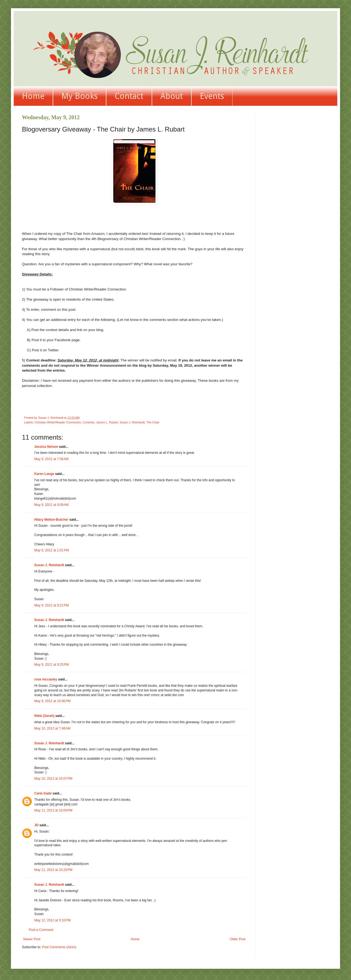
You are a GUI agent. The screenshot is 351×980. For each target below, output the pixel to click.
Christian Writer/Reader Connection (58, 422)
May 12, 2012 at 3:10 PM (52, 920)
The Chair (153, 422)
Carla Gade (43, 793)
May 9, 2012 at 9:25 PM (52, 665)
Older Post (238, 939)
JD (36, 825)
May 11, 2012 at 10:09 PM (53, 810)
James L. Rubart (107, 422)
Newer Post (32, 939)
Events (212, 96)
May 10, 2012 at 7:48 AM (52, 728)
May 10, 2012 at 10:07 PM (53, 779)
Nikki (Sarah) (44, 716)
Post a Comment (41, 930)
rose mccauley (46, 679)
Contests (89, 422)
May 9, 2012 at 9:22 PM (52, 605)
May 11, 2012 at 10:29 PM (53, 870)
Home (33, 96)
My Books (80, 96)
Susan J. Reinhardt (132, 422)
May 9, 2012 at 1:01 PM (52, 550)
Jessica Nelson (46, 447)
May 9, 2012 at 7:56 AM (51, 459)
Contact (129, 96)
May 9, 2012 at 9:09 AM (51, 505)
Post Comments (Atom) (59, 947)
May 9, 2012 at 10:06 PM (52, 701)
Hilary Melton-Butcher (51, 520)
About (172, 96)
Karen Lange (44, 474)
